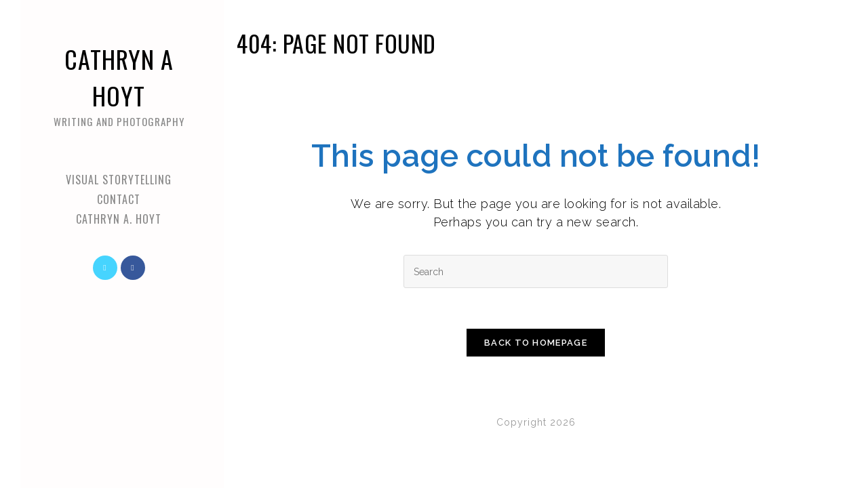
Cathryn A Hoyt (119, 85)
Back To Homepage (536, 343)
